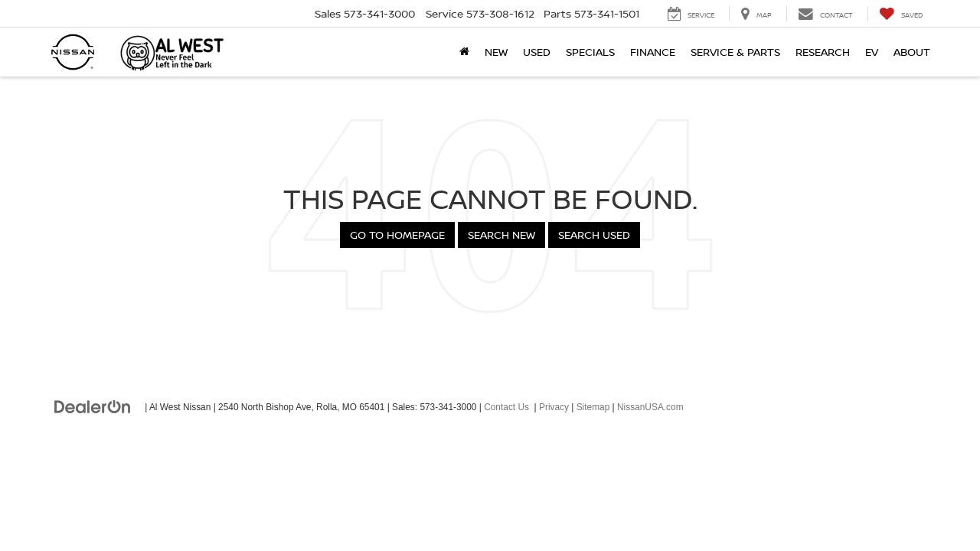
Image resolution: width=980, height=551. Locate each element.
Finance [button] (653, 52)
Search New (501, 235)
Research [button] (823, 52)
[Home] (464, 52)
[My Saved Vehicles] (901, 14)
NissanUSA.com (650, 407)
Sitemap (593, 407)
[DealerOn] (93, 406)
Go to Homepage (397, 235)
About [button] (912, 52)
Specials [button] (590, 52)
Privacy (554, 407)
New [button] (496, 52)
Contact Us (506, 407)
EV (872, 52)
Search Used (594, 235)
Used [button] (537, 52)
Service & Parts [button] (735, 52)
